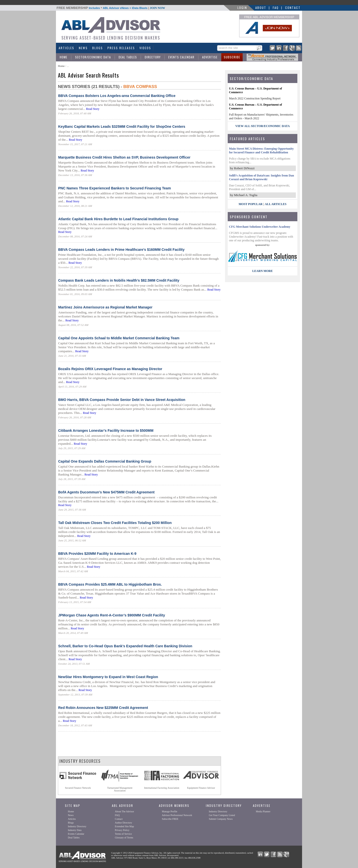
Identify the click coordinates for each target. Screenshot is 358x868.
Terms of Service (123, 834)
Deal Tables (128, 57)
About (261, 8)
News (83, 48)
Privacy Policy (122, 830)
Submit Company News (221, 819)
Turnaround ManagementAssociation (120, 789)
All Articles (276, 204)
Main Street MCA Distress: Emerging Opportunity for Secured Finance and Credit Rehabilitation (261, 151)
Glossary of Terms (124, 838)
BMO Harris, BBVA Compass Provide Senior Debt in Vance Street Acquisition (122, 400)
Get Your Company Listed (222, 815)
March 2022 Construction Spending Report (255, 98)
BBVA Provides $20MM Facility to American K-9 (97, 554)
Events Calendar (181, 57)
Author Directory (123, 823)
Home (64, 57)
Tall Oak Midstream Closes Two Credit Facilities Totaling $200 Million (115, 523)
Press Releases (121, 48)
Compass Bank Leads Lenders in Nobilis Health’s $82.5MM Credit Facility (119, 280)
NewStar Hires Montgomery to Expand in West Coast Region (108, 677)
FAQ (276, 8)
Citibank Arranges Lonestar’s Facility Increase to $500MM (106, 431)
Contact (293, 8)
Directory (153, 57)
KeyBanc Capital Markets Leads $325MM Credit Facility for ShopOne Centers (122, 127)
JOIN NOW (157, 8)
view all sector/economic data (263, 126)
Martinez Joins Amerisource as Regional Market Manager (105, 307)
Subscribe (232, 57)
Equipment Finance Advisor (201, 788)
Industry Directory (77, 826)
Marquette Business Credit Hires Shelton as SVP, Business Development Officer (124, 157)
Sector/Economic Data (93, 57)
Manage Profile (170, 811)
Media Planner (263, 811)
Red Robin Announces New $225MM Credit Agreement (103, 708)
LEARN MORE (263, 271)
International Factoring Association (162, 788)
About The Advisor (124, 811)
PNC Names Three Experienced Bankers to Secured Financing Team (114, 188)
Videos (145, 48)
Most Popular (251, 204)
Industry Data (75, 830)
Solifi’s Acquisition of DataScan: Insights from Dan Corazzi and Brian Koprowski (261, 177)
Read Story (93, 109)
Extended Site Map (124, 826)
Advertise (210, 57)
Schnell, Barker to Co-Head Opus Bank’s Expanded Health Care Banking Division (125, 646)
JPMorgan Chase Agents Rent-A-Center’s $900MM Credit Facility (112, 615)
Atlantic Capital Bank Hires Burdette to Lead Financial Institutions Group (118, 219)
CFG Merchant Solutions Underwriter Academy (260, 227)
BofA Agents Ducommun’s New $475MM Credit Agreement (106, 492)
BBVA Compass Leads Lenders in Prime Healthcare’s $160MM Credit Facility (121, 250)
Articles (67, 48)
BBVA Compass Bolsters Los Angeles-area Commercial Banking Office (117, 96)
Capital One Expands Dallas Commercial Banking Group (105, 461)
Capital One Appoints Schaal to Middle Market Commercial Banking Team (119, 338)
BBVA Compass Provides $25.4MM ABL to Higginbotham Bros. (110, 584)
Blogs (98, 48)
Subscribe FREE (170, 819)
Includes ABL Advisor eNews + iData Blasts (111, 8)
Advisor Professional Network (177, 815)
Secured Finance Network (78, 788)
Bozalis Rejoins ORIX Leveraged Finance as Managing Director (110, 369)
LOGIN (242, 8)
